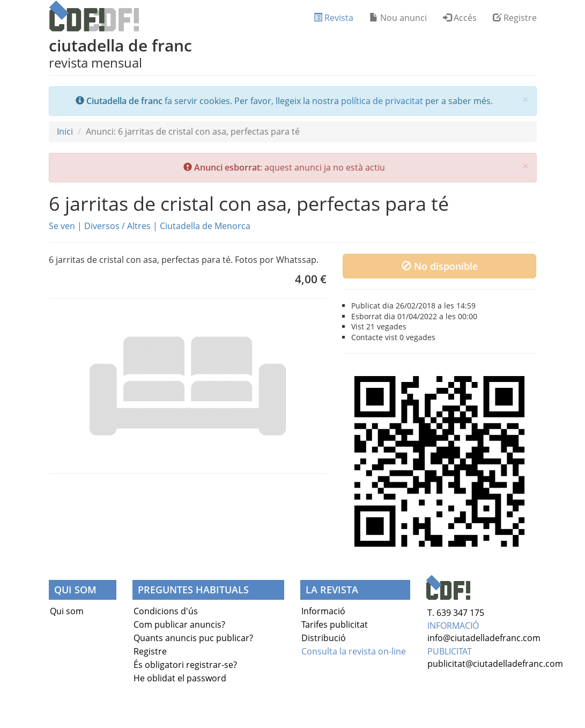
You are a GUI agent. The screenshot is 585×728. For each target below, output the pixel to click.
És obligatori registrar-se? (185, 665)
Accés (460, 18)
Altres (139, 226)
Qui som (67, 611)
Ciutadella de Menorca (205, 226)
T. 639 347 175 (456, 613)
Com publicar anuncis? (179, 624)
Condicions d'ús (166, 611)
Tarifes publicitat (335, 624)
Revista (334, 18)
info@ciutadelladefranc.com (484, 638)
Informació (323, 611)
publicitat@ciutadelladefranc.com (495, 664)
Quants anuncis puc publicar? (193, 638)
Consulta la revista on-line (354, 651)
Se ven (62, 226)
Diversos (102, 226)
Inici (65, 131)
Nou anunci (398, 18)
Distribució (324, 638)
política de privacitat (382, 101)
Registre (515, 18)
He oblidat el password (180, 678)
